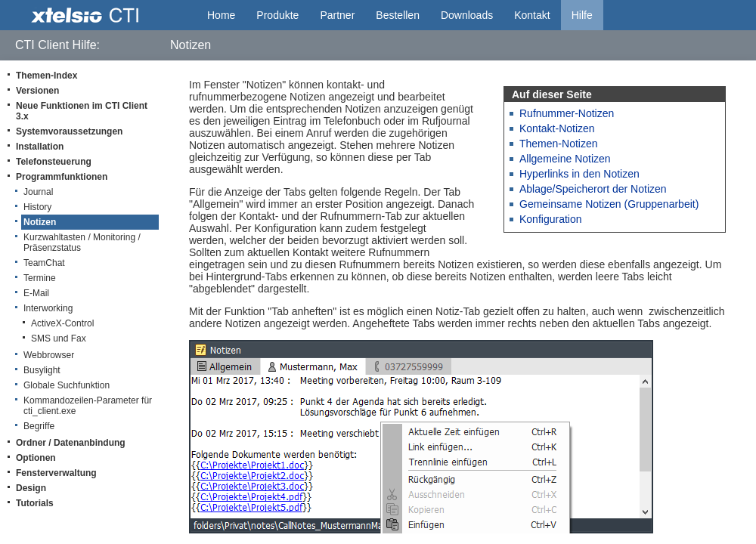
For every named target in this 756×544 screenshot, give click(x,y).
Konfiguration (551, 219)
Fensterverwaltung (56, 473)
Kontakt (532, 15)
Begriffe (39, 426)
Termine (40, 278)
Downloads (467, 15)
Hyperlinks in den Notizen (579, 174)
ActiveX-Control (62, 323)
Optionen (36, 458)
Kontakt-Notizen (557, 128)
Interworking (48, 308)
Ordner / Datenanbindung (71, 443)
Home (221, 15)
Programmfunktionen (62, 177)
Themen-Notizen (559, 144)
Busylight (42, 370)
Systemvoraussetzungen (69, 131)
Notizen (40, 222)
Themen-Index (46, 76)
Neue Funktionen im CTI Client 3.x (82, 111)
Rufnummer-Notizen (567, 113)
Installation (40, 147)
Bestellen (398, 15)
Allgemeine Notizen (565, 159)
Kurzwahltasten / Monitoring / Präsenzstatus (82, 243)
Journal (38, 192)
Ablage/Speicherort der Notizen (593, 189)
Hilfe (582, 15)
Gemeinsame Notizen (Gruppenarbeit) (609, 204)
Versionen (37, 91)
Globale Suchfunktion (67, 385)
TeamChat (44, 263)
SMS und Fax (59, 338)
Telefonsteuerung (54, 162)
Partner (337, 15)
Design (31, 488)
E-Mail (36, 293)
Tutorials (35, 503)
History (37, 207)
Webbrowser (49, 355)
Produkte (277, 15)
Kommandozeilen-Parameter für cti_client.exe (88, 406)
